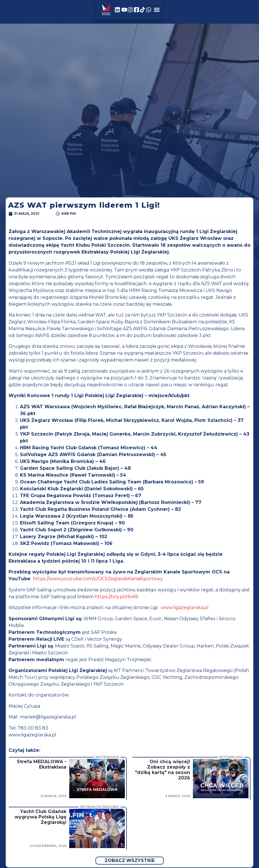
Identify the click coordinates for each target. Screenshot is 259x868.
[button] (233, 12)
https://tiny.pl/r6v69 (117, 597)
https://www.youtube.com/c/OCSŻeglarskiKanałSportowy (98, 579)
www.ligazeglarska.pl (185, 607)
